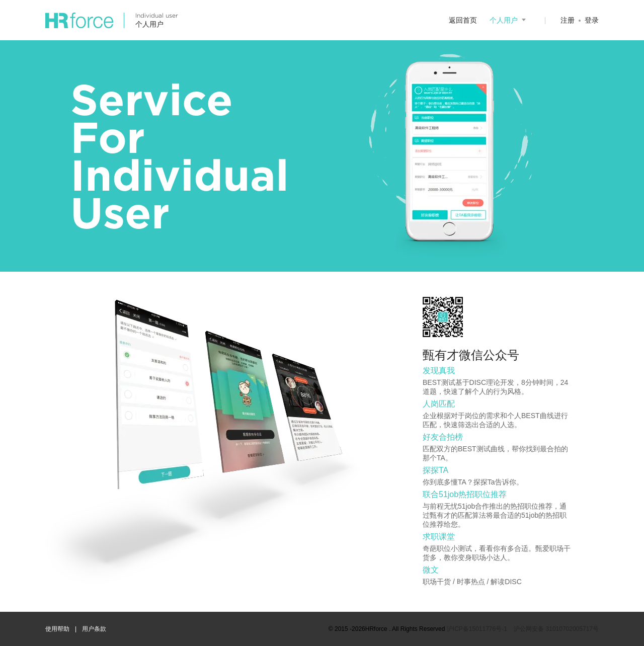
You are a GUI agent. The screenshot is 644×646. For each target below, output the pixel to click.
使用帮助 (57, 629)
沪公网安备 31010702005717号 (556, 629)
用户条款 (94, 629)
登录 (592, 20)
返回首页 (463, 20)
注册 (568, 20)
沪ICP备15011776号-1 (477, 629)
